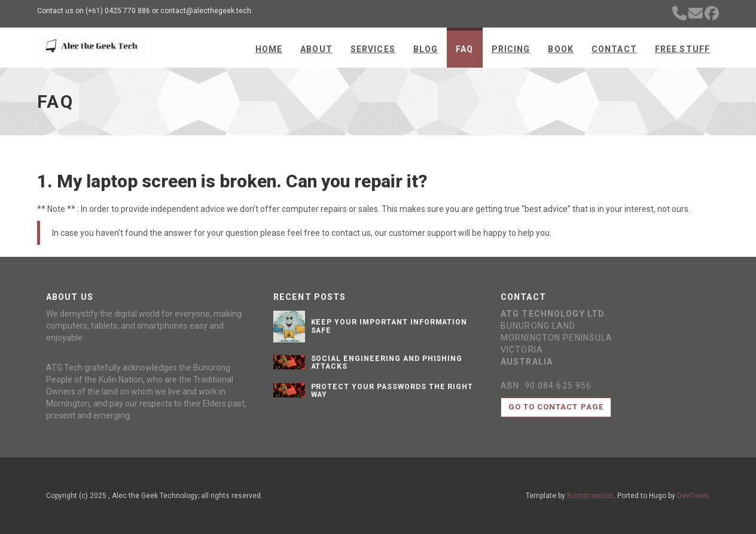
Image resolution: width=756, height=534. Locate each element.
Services (373, 49)
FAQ (464, 49)
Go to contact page (556, 407)
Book (560, 49)
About (316, 49)
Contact (614, 49)
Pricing (511, 49)
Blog (426, 49)
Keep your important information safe (389, 326)
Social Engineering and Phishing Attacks (387, 362)
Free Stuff (682, 49)
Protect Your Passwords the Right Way (392, 391)
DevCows (693, 496)
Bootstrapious (590, 496)
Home (269, 49)
